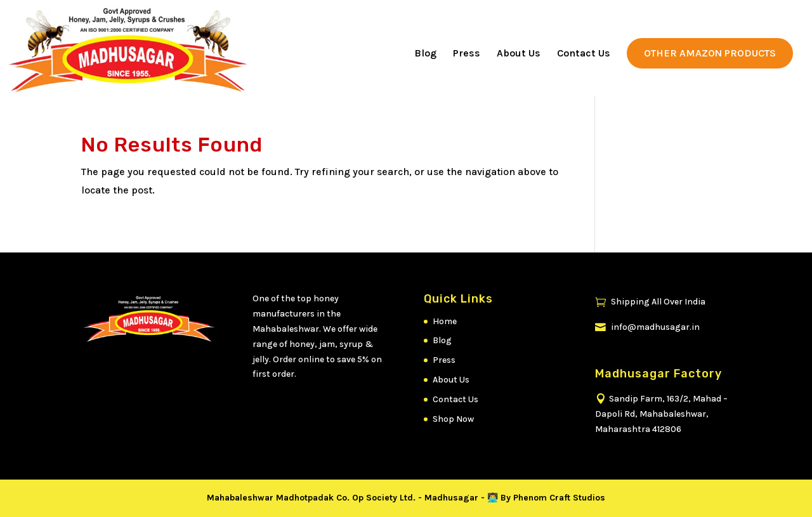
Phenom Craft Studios (559, 498)
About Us (519, 54)
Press (467, 54)
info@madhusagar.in (647, 327)
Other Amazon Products (710, 53)
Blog (425, 54)
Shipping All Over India (650, 302)
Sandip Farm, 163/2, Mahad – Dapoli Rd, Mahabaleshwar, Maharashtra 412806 (661, 414)
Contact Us (584, 54)
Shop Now (453, 419)
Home (445, 321)
